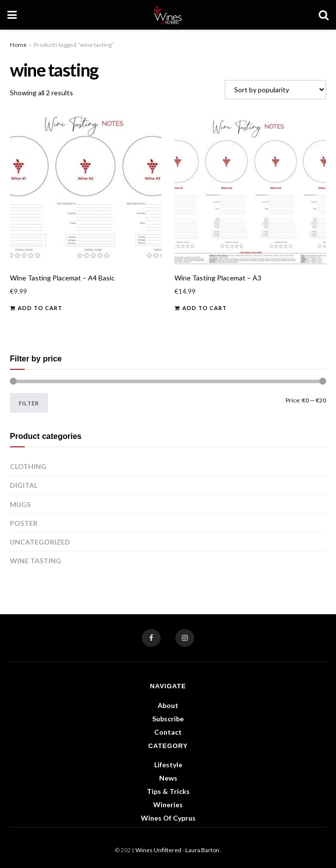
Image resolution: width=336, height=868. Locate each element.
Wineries (168, 805)
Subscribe (168, 719)
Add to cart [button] (40, 308)
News (168, 778)
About (168, 705)
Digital (24, 485)
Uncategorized (40, 542)
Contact (168, 732)
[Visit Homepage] (168, 15)
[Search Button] (324, 15)
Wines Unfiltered (158, 850)
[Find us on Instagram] (185, 638)
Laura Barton (203, 850)
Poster (24, 523)
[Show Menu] (12, 15)
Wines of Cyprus (168, 818)
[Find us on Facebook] (151, 638)
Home (18, 45)
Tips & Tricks (168, 791)
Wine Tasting (36, 561)
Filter (29, 403)
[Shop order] (275, 90)
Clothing (28, 466)
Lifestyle (168, 765)
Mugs (20, 504)
